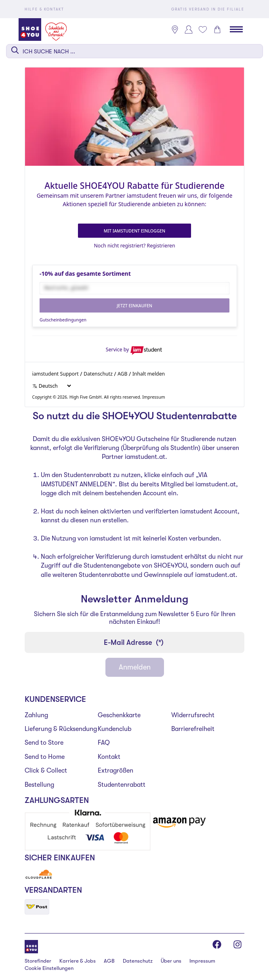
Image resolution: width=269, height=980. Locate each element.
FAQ (104, 743)
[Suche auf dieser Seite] (134, 51)
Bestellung (39, 785)
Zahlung (36, 715)
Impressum (202, 961)
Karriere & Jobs (78, 961)
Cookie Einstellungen (49, 968)
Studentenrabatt (122, 785)
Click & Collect (46, 771)
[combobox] (134, 51)
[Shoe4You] (31, 946)
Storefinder (38, 961)
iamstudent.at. (146, 457)
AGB (109, 961)
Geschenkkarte (119, 715)
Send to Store (44, 743)
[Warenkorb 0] (217, 30)
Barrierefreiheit (193, 729)
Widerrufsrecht (193, 715)
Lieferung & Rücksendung (61, 729)
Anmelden (135, 667)
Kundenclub (115, 729)
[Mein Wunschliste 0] (203, 30)
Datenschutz (138, 961)
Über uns (171, 961)
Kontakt (109, 757)
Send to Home (45, 757)
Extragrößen (116, 771)
